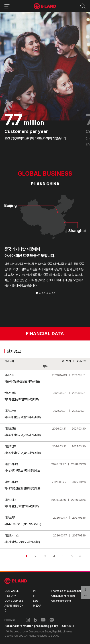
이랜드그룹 (45, 6)
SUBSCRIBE (68, 626)
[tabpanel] (45, 236)
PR (35, 591)
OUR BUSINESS (14, 601)
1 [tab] (37, 293)
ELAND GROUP (16, 581)
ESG (36, 601)
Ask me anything (61, 601)
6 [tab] (53, 293)
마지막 (80, 557)
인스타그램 (28, 621)
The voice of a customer (66, 591)
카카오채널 (52, 620)
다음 (72, 557)
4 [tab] (47, 293)
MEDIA (37, 606)
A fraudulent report (63, 596)
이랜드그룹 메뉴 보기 (6, 6)
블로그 (35, 620)
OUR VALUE (12, 591)
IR (34, 596)
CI (6, 611)
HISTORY (10, 596)
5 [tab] (50, 293)
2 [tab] (40, 293)
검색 (83, 6)
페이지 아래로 (86, 589)
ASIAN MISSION (14, 606)
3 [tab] (43, 293)
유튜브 (43, 620)
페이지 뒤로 (86, 596)
